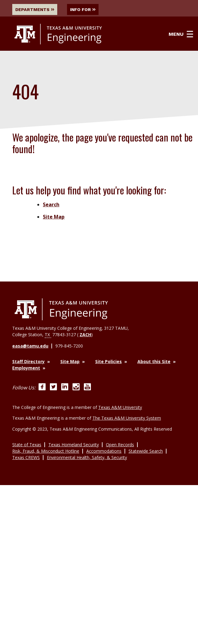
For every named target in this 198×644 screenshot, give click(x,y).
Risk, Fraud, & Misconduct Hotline (46, 450)
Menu (181, 34)
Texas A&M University (120, 407)
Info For (84, 9)
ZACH (85, 335)
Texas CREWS (26, 456)
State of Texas (27, 444)
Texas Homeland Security (74, 444)
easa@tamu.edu (30, 346)
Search (51, 205)
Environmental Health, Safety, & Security (87, 456)
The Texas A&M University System (127, 417)
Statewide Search (146, 450)
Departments (35, 9)
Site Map (54, 217)
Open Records (120, 444)
